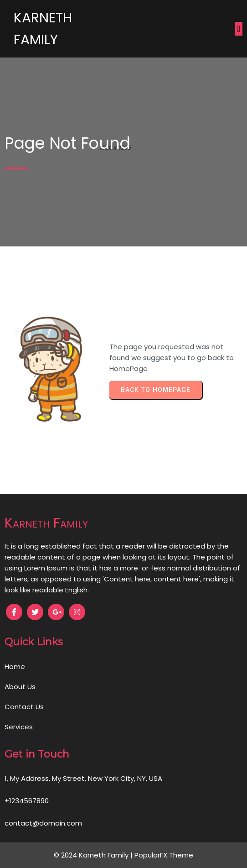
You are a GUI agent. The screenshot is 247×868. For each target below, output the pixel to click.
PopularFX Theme (164, 855)
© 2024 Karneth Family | (94, 855)
